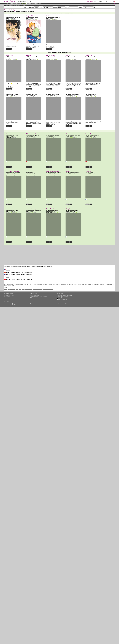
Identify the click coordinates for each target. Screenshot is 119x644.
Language (55, 7)
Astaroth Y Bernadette (100, 284)
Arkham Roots (49, 284)
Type (33, 7)
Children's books (29, 289)
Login (96, 1)
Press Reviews (7, 297)
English (7, 270)
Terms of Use (33, 300)
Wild (13, 286)
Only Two (93, 284)
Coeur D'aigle (8, 286)
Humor (23, 289)
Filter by (67, 7)
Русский (7, 279)
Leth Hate (110, 284)
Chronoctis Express (19, 284)
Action (6, 289)
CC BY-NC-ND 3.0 (62, 299)
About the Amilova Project (9, 296)
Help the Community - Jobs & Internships (39, 297)
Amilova (6, 284)
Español (7, 272)
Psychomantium (36, 284)
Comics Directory (12, 5)
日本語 (7, 277)
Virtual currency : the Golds (36, 299)
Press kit (5, 298)
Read (8, 49)
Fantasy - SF (18, 289)
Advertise (6, 300)
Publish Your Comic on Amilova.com (64, 296)
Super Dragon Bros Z (28, 284)
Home (6, 5)
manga (18, 5)
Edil (106, 284)
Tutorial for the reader (35, 296)
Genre (41, 7)
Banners (5, 299)
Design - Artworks (11, 289)
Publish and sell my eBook (62, 297)
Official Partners (7, 301)
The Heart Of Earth (56, 284)
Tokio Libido (43, 284)
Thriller (44, 289)
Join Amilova (90, 1)
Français (7, 275)
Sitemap (32, 304)
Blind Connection (65, 284)
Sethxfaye (71, 284)
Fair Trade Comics (61, 298)
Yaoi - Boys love (24, 5)
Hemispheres (11, 284)
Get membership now (36, 4)
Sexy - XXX (40, 289)
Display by (80, 7)
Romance (35, 289)
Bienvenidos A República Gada (84, 284)
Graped (75, 284)
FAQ (31, 298)
